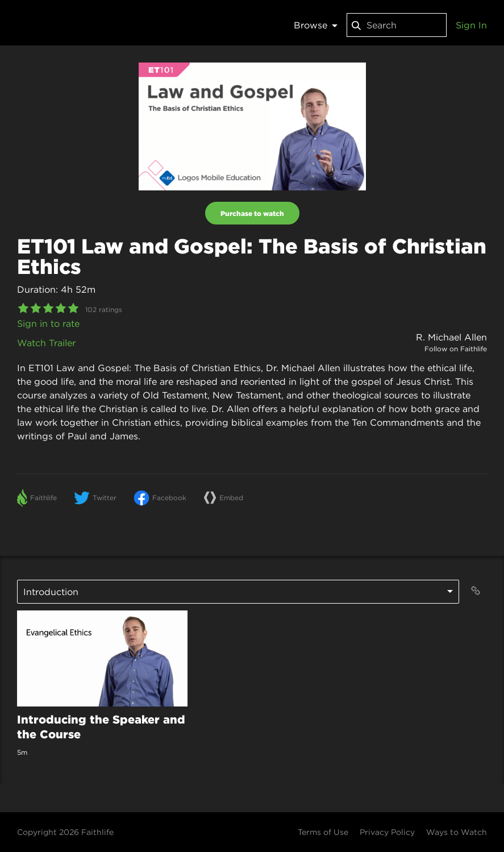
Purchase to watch (252, 213)
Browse (316, 25)
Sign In (471, 25)
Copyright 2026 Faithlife (65, 832)
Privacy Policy (387, 832)
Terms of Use (323, 832)
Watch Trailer (46, 343)
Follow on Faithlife (456, 349)
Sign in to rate (48, 323)
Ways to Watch (457, 832)
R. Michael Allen (451, 337)
